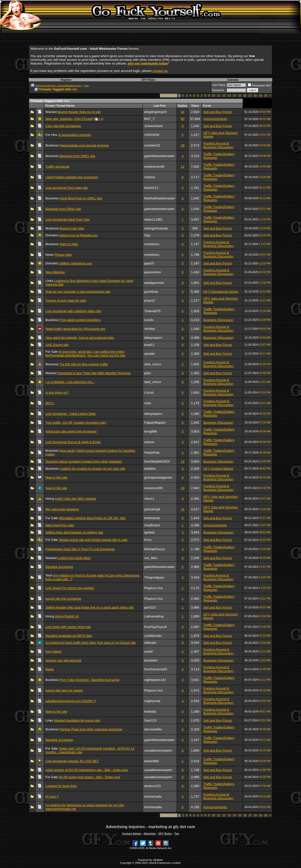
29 (183, 145)
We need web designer (62, 509)
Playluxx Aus (154, 588)
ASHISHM (152, 135)
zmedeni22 (152, 145)
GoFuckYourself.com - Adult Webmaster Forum (58, 86)
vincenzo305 (154, 488)
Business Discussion (218, 320)
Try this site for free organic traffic (84, 364)
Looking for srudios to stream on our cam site (93, 469)
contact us (160, 71)
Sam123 (150, 720)
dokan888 (152, 761)
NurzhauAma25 (156, 669)
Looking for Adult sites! (74, 558)
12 (224, 96)
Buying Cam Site (72, 228)
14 (234, 96)
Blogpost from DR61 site (77, 156)
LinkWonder (153, 636)
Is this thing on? (57, 393)
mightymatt (152, 701)
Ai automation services (75, 135)
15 (240, 96)
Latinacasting (154, 616)
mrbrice (150, 177)
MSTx (50, 403)
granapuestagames (158, 477)
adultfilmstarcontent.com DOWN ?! (71, 701)
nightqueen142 (155, 680)
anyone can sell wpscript (63, 660)
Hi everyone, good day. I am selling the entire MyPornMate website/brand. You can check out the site (85, 354)
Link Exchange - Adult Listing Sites (71, 414)
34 (183, 112)
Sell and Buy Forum (218, 112)
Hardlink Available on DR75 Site (69, 636)
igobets (150, 532)
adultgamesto (154, 283)
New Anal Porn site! (60, 525)
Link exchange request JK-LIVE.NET (72, 761)
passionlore (153, 272)
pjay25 (149, 263)
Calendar (233, 80)
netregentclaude (156, 228)
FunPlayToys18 (156, 627)
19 (260, 96)
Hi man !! (52, 796)
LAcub (149, 393)
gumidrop (151, 292)
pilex (148, 373)
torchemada (153, 796)
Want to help (69, 244)
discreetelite (153, 729)
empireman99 (154, 167)
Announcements (215, 119)
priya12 (150, 300)
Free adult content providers (80, 320)
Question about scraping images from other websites (84, 461)
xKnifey (150, 329)
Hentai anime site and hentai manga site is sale (93, 540)
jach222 (150, 607)
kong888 (151, 431)
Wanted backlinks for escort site (77, 720)
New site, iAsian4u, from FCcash (69, 119)
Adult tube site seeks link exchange (71, 431)
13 (229, 96)
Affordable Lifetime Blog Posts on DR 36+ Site (92, 518)
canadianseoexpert (158, 750)
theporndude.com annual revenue (84, 145)
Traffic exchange (58, 167)
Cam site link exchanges (63, 126)
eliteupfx (150, 643)
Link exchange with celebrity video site (73, 311)
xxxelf (149, 651)
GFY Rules (148, 80)
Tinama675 (152, 311)
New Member (55, 272)
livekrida (150, 712)
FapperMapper (155, 423)
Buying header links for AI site (79, 112)
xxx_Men (151, 558)
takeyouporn (153, 338)
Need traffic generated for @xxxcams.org (75, 329)
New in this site (57, 477)
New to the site (56, 488)
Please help (63, 255)
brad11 (150, 345)
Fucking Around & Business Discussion (218, 145)
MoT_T (150, 119)
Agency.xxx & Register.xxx (78, 235)
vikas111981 (154, 219)
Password (218, 90)
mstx (148, 403)
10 (213, 96)
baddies (150, 469)
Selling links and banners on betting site (74, 532)
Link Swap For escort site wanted (70, 588)
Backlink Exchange (59, 567)
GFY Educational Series (221, 292)
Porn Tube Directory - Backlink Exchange (90, 680)
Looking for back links (61, 786)
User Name (219, 85)
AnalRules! (152, 525)
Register (66, 80)
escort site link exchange (63, 599)
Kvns (148, 540)
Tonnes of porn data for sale (66, 300)
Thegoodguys (154, 577)
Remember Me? (260, 85)
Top (176, 834)
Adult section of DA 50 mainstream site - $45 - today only (87, 770)
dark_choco (153, 364)
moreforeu (152, 244)
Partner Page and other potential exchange (91, 729)
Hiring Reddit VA (67, 616)
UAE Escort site (57, 345)
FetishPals (152, 453)
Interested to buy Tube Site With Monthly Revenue (94, 373)
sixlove (149, 442)
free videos (53, 651)
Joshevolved (153, 126)
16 (245, 96)
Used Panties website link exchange (72, 177)
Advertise (150, 834)
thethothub (152, 518)
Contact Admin (132, 834)
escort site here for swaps (64, 690)
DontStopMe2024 (157, 461)
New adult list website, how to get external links (80, 338)
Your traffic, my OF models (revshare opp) (76, 423)
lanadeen (151, 660)
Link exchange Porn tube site (67, 188)
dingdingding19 (155, 112)
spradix (150, 354)
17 (250, 96)
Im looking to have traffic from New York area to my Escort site (91, 643)
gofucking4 (152, 509)
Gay (147, 235)
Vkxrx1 (149, 499)
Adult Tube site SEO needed (75, 499)
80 (183, 119)
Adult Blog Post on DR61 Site (81, 198)
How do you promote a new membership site (78, 292)
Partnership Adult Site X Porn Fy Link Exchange (80, 549)
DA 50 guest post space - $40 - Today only (90, 777)
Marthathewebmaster (160, 198)
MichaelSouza (155, 549)
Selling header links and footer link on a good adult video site (90, 607)
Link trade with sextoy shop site (68, 627)
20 (266, 96)
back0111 (151, 188)
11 (219, 96)
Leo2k (149, 320)
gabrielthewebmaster (160, 156)
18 (255, 96)
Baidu (50, 669)
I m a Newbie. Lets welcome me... (70, 382)
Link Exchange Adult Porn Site (68, 219)
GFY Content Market (218, 469)
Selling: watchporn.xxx (76, 263)
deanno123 (153, 786)
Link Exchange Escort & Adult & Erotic (73, 442)
